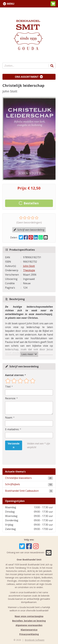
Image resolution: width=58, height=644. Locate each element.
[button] (53, 4)
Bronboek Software (35, 640)
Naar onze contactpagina (29, 616)
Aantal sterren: (15, 375)
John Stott (29, 266)
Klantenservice (29, 630)
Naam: (9, 418)
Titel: (8, 387)
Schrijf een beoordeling (29, 230)
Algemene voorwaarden (29, 625)
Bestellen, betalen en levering (29, 621)
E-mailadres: (12, 429)
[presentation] (25, 457)
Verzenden (14, 445)
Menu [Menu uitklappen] (11, 4)
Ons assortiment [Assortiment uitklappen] (27, 77)
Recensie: (10, 398)
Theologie (29, 270)
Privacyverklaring (29, 634)
